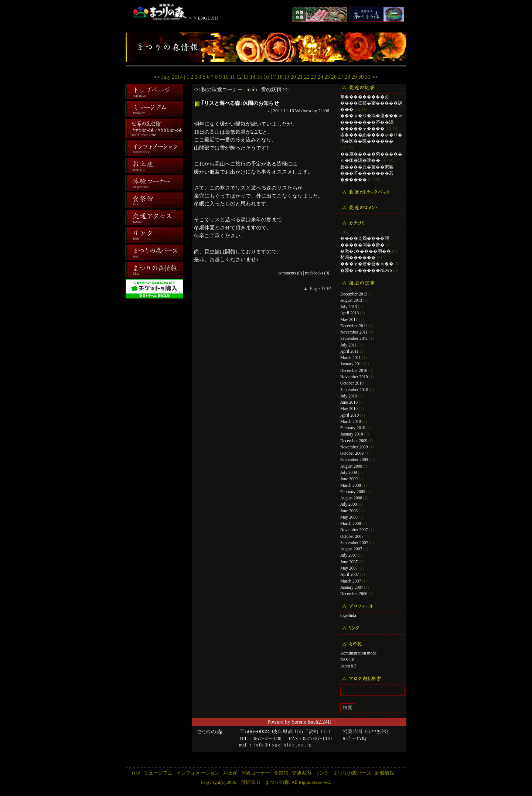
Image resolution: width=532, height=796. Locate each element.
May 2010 (349, 409)
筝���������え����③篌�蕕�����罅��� (371, 103)
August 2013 (351, 300)
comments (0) (290, 273)
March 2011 (351, 358)
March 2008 (351, 523)
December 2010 (354, 370)
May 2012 (349, 320)
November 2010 (354, 377)
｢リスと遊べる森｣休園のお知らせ (240, 103)
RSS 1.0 (347, 660)
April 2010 (349, 415)
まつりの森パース (352, 773)
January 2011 (352, 364)
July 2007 (349, 555)
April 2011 (349, 351)
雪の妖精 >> (275, 89)
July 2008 (349, 504)
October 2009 (352, 453)
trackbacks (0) (317, 273)
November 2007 (354, 530)
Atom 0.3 (348, 666)
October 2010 (352, 383)
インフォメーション (198, 773)
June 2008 (349, 511)
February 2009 (353, 492)
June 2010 (349, 402)
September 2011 (354, 338)
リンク (322, 773)
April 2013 (349, 313)
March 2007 (351, 581)
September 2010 (354, 390)
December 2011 (354, 326)
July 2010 (349, 396)
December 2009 (354, 441)
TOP (136, 773)
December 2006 (354, 594)
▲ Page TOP (317, 288)
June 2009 (349, 479)
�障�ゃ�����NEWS (366, 270)
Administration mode (358, 653)
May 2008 (349, 517)
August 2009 (351, 466)
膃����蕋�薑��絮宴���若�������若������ (367, 173)
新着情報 (385, 773)
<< (157, 77)
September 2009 (354, 460)
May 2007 (349, 568)
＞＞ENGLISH (203, 18)
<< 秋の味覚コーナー (218, 89)
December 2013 (354, 294)
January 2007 (352, 587)
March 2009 (351, 485)
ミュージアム (158, 773)
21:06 (324, 111)
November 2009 (354, 447)
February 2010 (353, 428)
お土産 (230, 773)
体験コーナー (256, 773)
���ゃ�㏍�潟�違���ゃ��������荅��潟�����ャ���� (371, 122)
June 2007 (349, 562)
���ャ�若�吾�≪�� (367, 264)
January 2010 (352, 434)
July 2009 (349, 472)
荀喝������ (358, 257)
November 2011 (354, 332)
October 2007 (352, 536)
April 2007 (349, 574)
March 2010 (351, 421)
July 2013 (349, 307)
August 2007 (351, 549)
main (252, 89)
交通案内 (301, 773)
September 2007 (354, 543)
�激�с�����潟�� (366, 251)
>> (375, 77)
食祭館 (281, 773)
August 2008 (351, 498)
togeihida (348, 615)
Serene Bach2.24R (311, 722)
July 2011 (349, 345)
